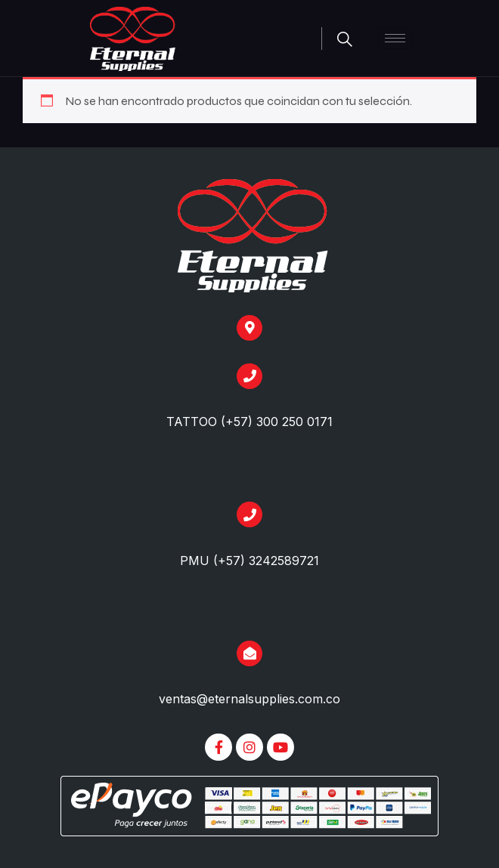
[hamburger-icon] (395, 38)
